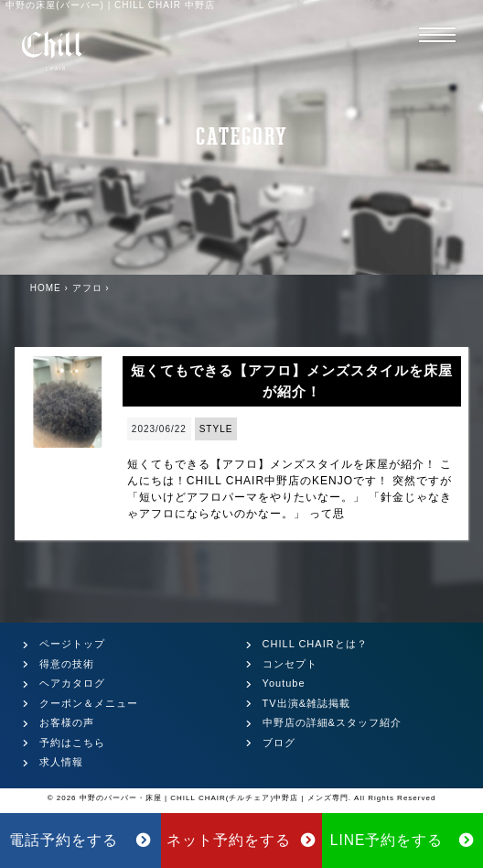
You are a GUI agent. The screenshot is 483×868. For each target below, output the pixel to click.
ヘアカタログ (72, 683)
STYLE (216, 429)
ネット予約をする (242, 840)
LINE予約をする (403, 840)
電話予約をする (80, 840)
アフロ (87, 288)
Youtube (284, 683)
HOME (46, 288)
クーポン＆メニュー (89, 703)
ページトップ (72, 644)
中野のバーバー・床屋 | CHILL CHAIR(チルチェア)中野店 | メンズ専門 (214, 798)
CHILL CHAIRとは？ (315, 644)
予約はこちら (72, 743)
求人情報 (61, 762)
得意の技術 (67, 664)
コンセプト (290, 664)
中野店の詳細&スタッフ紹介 (332, 722)
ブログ (279, 743)
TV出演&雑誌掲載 (306, 703)
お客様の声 (67, 722)
